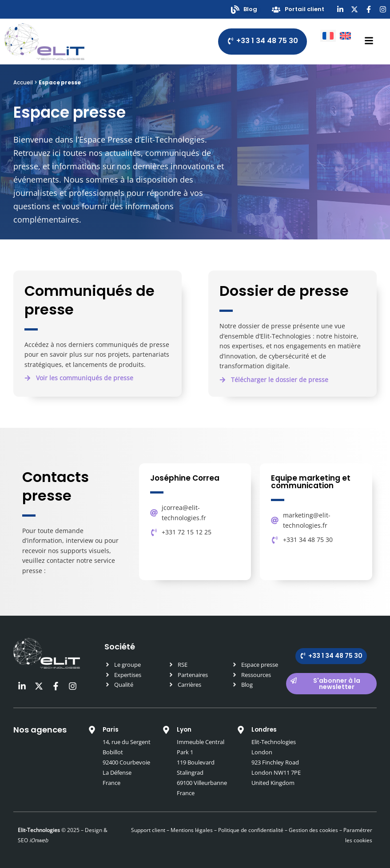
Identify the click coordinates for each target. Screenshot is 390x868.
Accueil (23, 83)
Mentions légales (192, 830)
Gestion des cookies (313, 830)
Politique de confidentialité (250, 830)
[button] (274, 380)
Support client (148, 830)
